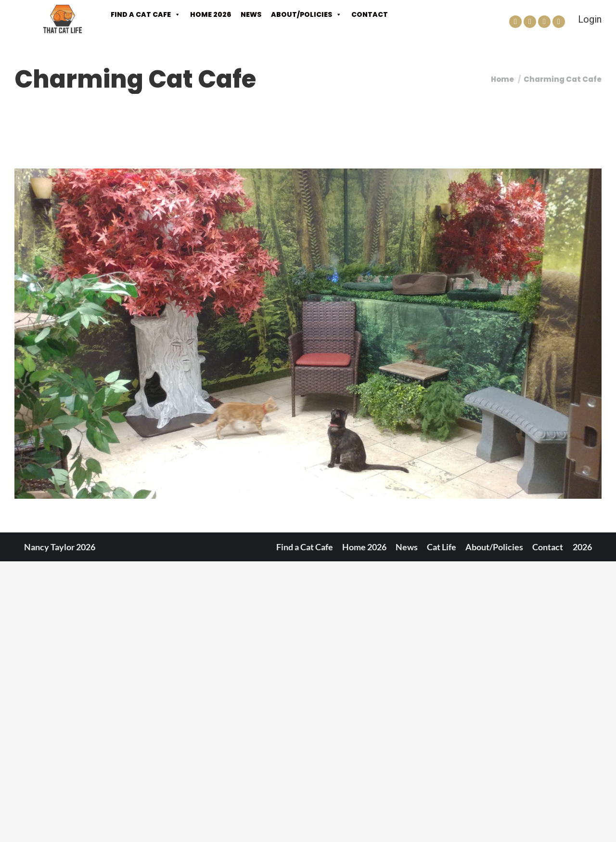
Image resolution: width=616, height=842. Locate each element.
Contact (370, 14)
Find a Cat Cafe (146, 14)
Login (590, 19)
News (251, 14)
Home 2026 (211, 14)
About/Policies (306, 14)
